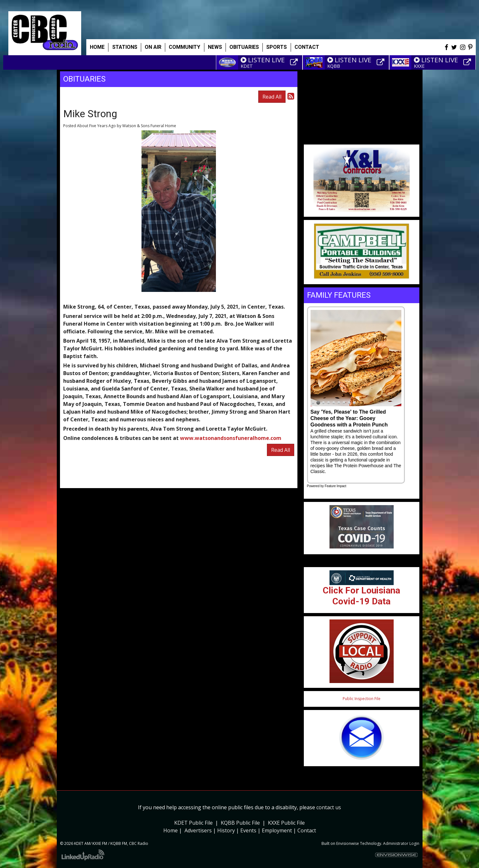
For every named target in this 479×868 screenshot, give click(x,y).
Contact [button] (307, 47)
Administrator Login (401, 843)
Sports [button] (277, 47)
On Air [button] (153, 47)
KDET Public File (193, 823)
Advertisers (198, 830)
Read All (272, 97)
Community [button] (184, 47)
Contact (307, 830)
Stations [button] (125, 47)
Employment (277, 830)
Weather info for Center (362, 141)
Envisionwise (348, 843)
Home (97, 47)
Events (248, 830)
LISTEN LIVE (263, 60)
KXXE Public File (286, 823)
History (226, 830)
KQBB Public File (240, 823)
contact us (329, 807)
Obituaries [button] (244, 47)
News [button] (215, 47)
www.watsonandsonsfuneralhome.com (231, 438)
